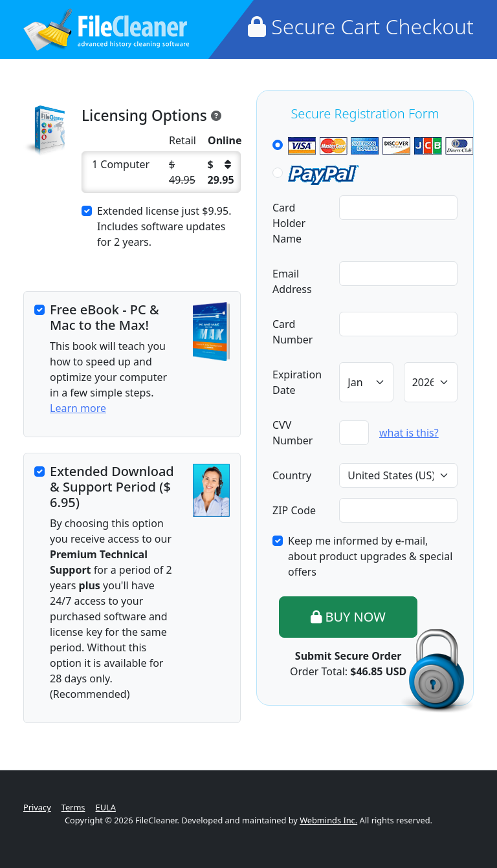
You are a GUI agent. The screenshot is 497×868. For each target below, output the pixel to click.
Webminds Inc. (328, 820)
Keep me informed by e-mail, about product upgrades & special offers (370, 556)
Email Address (292, 281)
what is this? (409, 433)
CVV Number (293, 433)
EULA (106, 807)
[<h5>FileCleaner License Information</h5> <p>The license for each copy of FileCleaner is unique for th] (216, 114)
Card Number (293, 332)
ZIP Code (294, 510)
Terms (73, 807)
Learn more (78, 408)
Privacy (37, 807)
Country (292, 475)
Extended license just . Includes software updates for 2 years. (164, 226)
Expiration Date (297, 382)
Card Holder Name (289, 223)
